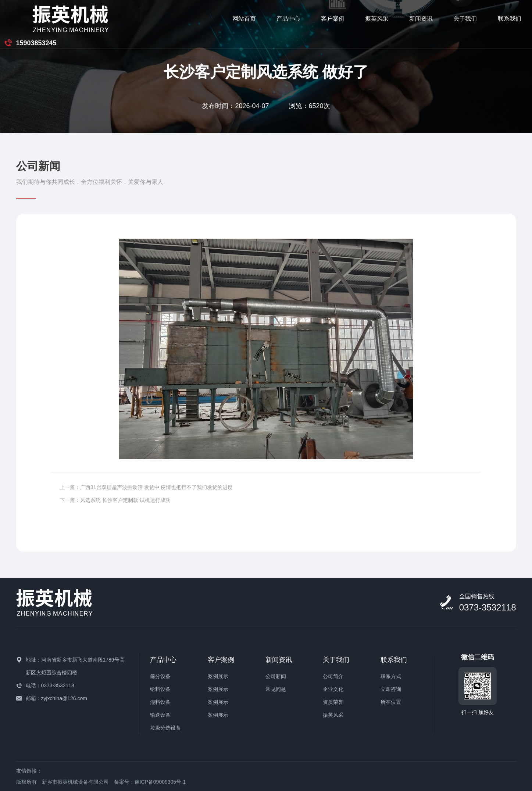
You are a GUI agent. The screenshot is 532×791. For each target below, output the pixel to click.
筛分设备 (160, 676)
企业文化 (333, 689)
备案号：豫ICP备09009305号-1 (150, 782)
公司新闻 (276, 676)
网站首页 (156, 18)
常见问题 (276, 689)
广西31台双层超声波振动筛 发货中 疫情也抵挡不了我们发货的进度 (156, 487)
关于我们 (376, 18)
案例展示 (218, 676)
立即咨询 (391, 689)
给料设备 (160, 689)
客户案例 (244, 18)
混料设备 (160, 702)
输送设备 (160, 715)
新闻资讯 (332, 18)
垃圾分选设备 (165, 728)
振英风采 (288, 18)
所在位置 (391, 702)
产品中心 (200, 18)
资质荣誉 (333, 702)
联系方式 (391, 676)
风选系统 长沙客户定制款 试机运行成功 (125, 500)
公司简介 (333, 676)
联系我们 (421, 18)
